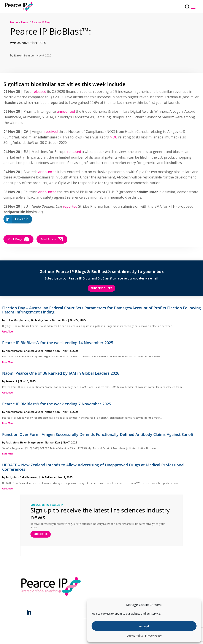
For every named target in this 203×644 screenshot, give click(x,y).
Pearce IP (11, 381)
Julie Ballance (47, 477)
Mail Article (52, 239)
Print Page (18, 239)
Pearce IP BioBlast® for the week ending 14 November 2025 (58, 343)
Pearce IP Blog (41, 22)
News (25, 22)
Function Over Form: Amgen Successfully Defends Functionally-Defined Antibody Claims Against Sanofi (98, 434)
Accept (144, 626)
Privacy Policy (153, 636)
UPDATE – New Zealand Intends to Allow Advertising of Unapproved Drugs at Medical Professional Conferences (93, 467)
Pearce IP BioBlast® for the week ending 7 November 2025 (57, 404)
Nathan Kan (60, 320)
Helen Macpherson (17, 320)
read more (8, 331)
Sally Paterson (29, 477)
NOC (113, 137)
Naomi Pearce (24, 55)
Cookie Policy (135, 636)
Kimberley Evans (41, 320)
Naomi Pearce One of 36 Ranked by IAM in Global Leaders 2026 (61, 373)
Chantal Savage (34, 351)
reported (70, 206)
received (51, 132)
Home (14, 22)
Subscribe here (101, 288)
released (39, 92)
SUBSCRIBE (41, 534)
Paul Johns (12, 442)
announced (66, 111)
